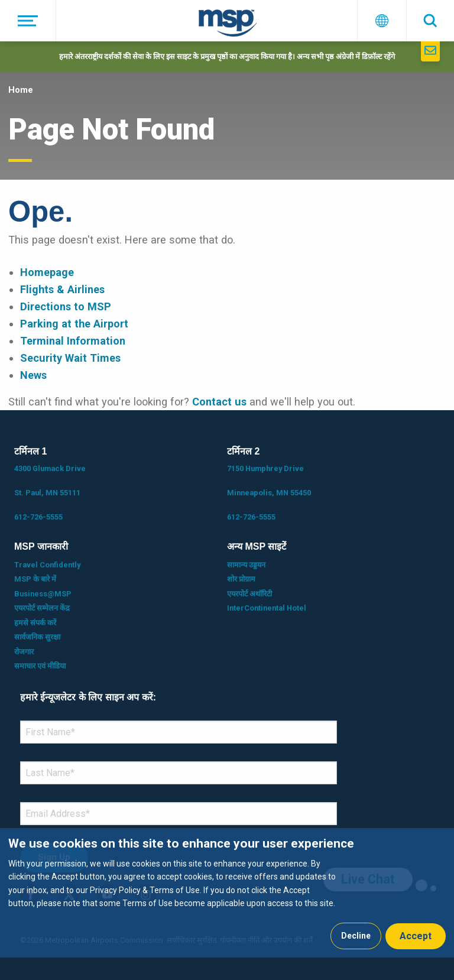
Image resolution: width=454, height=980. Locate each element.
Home (21, 90)
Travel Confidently (47, 565)
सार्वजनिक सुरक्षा (37, 637)
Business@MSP (43, 594)
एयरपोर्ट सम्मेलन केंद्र (42, 608)
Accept (416, 936)
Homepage (47, 272)
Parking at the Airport (74, 324)
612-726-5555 (38, 517)
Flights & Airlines (62, 289)
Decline (356, 936)
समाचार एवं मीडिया (40, 666)
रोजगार (24, 652)
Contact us (219, 402)
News (33, 375)
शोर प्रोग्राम (241, 579)
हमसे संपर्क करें (35, 623)
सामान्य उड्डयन (246, 565)
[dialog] (227, 893)
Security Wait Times (70, 358)
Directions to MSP (66, 306)
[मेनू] (28, 21)
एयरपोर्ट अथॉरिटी (249, 594)
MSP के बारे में (35, 579)
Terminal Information (73, 341)
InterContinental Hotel (267, 608)
